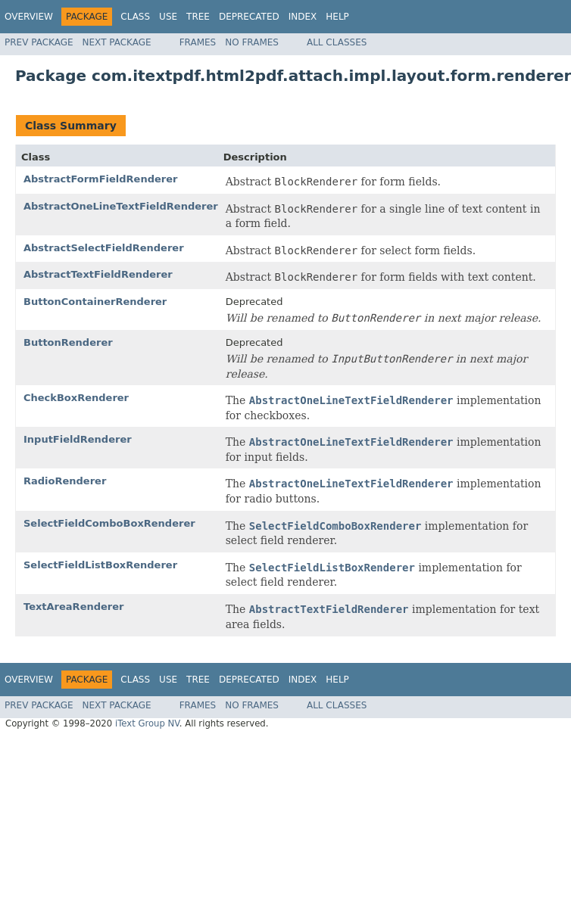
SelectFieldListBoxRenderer (100, 565)
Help (337, 17)
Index (303, 17)
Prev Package (39, 42)
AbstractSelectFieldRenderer (104, 248)
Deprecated (249, 17)
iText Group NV (147, 723)
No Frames (252, 42)
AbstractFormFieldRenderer (100, 179)
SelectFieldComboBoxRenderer (109, 523)
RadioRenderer (65, 481)
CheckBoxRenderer (76, 398)
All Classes (337, 42)
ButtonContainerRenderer (95, 302)
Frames (198, 42)
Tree (198, 17)
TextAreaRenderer (73, 607)
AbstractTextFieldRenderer (98, 274)
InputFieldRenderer (78, 439)
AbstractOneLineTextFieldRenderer (121, 206)
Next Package (117, 42)
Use (168, 17)
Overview (29, 17)
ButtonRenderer (68, 342)
